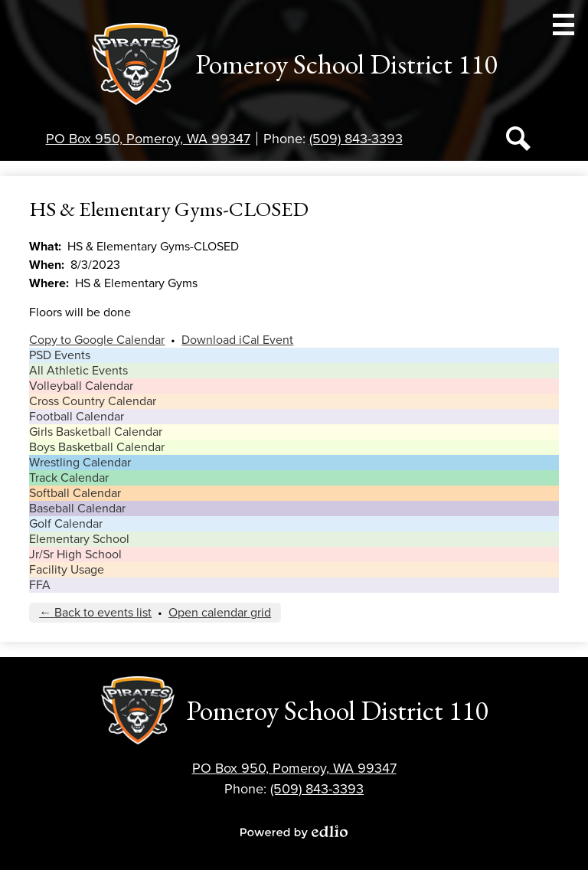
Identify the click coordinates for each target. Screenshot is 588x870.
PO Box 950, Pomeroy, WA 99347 (148, 139)
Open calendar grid (220, 613)
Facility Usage (67, 570)
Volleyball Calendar (81, 386)
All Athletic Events (78, 371)
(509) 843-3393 (356, 139)
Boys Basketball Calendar (97, 447)
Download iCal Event (237, 340)
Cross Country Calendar (93, 401)
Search (518, 142)
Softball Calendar (75, 493)
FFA (40, 585)
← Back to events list (95, 613)
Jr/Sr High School (75, 554)
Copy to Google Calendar (97, 340)
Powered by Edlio (294, 832)
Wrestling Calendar (80, 463)
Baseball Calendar (77, 509)
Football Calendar (77, 417)
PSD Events (60, 355)
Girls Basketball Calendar (96, 432)
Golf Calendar (66, 524)
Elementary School (79, 539)
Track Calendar (69, 478)
